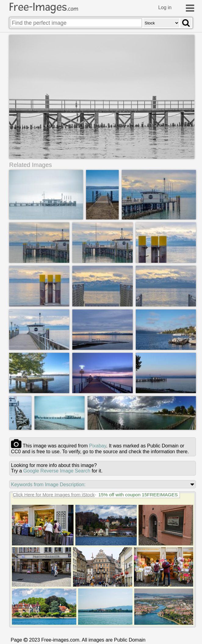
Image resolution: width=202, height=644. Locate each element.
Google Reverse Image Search (57, 471)
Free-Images (44, 7)
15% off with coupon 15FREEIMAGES (138, 495)
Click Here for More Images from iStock (54, 495)
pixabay (98, 446)
